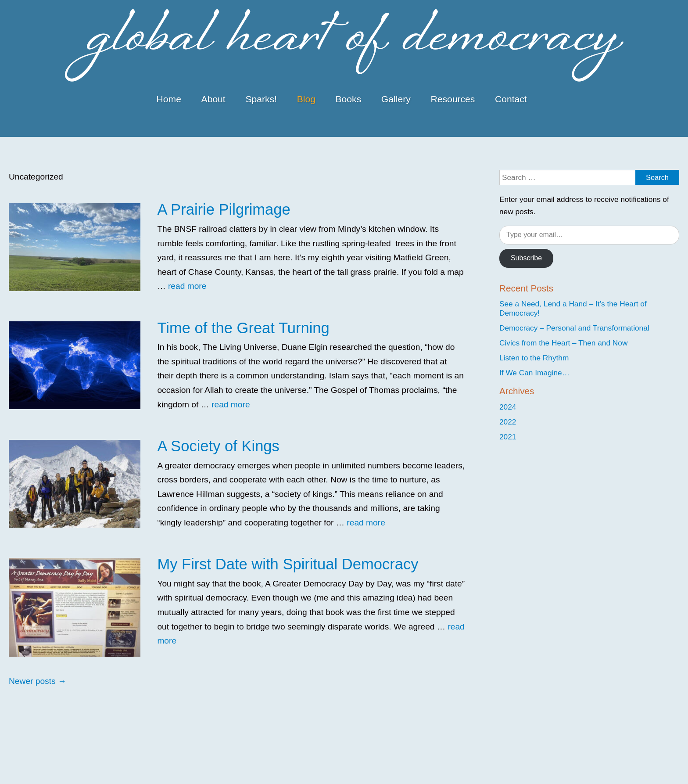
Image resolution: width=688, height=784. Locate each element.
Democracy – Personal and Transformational (574, 328)
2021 (508, 437)
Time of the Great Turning (243, 328)
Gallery (396, 99)
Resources (453, 99)
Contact (511, 99)
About (213, 99)
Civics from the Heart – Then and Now (563, 343)
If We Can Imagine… (534, 373)
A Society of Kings (218, 446)
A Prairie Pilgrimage (224, 209)
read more (187, 286)
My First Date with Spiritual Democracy (288, 564)
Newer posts (38, 681)
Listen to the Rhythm (534, 358)
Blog (306, 99)
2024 (508, 407)
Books (349, 99)
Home (169, 99)
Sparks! (261, 99)
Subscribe (526, 258)
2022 (508, 422)
